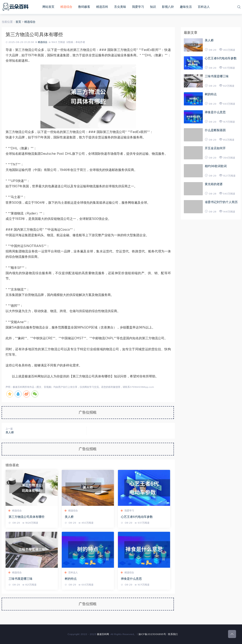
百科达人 (204, 7)
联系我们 (173, 634)
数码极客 (84, 7)
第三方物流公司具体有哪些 (26, 517)
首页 (18, 22)
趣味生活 (186, 7)
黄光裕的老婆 (214, 184)
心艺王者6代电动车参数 (137, 517)
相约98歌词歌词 (216, 166)
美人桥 (10, 433)
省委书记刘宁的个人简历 (221, 202)
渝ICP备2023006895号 (152, 634)
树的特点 (71, 579)
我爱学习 (138, 7)
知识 (153, 7)
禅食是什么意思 (131, 579)
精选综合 (66, 7)
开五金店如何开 (215, 148)
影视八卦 (168, 7)
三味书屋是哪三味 (21, 579)
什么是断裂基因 (215, 130)
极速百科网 (103, 634)
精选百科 (102, 7)
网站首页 (48, 7)
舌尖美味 (120, 7)
